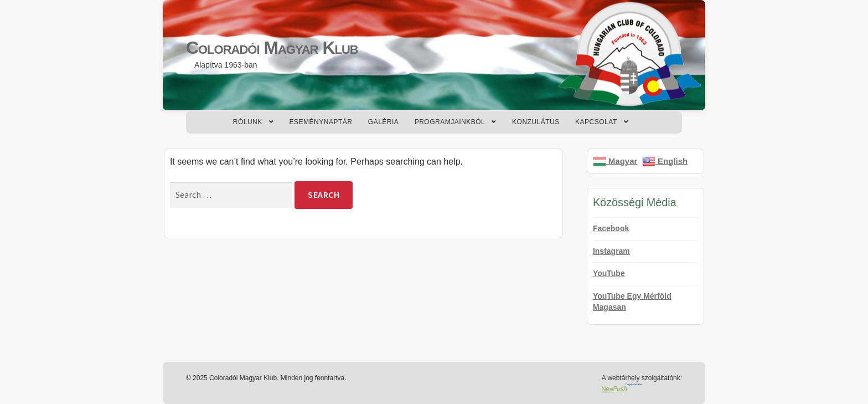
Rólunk (248, 122)
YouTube (609, 273)
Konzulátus (536, 122)
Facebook (611, 228)
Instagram (611, 251)
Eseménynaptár (321, 122)
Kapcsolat (596, 122)
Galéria (384, 122)
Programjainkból (450, 122)
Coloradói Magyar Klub (272, 48)
